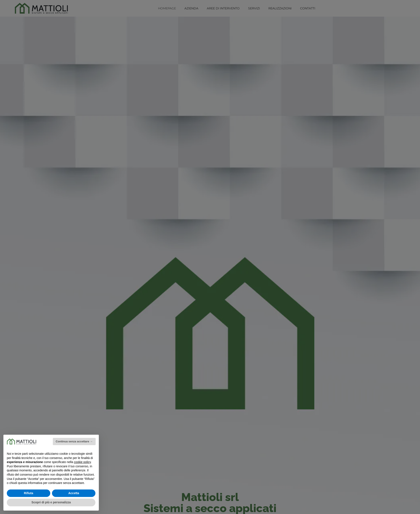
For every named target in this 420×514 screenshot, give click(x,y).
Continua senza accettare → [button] (74, 441)
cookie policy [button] (82, 462)
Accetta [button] (74, 493)
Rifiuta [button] (29, 493)
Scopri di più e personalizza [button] (51, 502)
